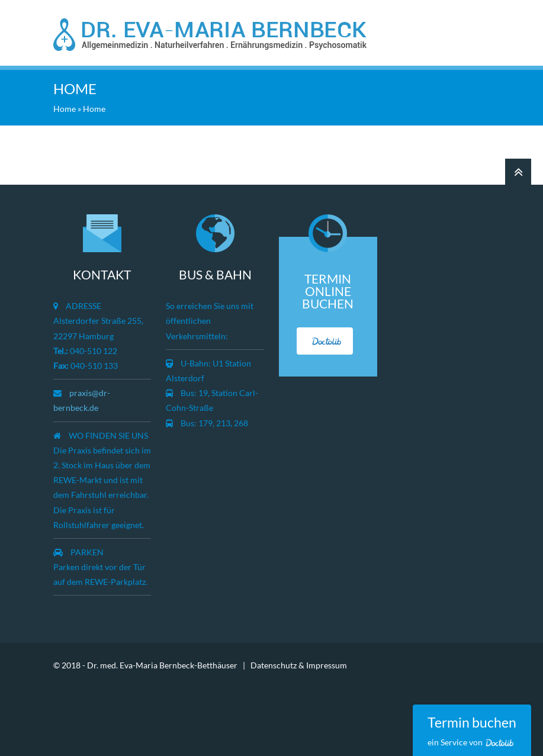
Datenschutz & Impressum (299, 665)
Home (65, 109)
